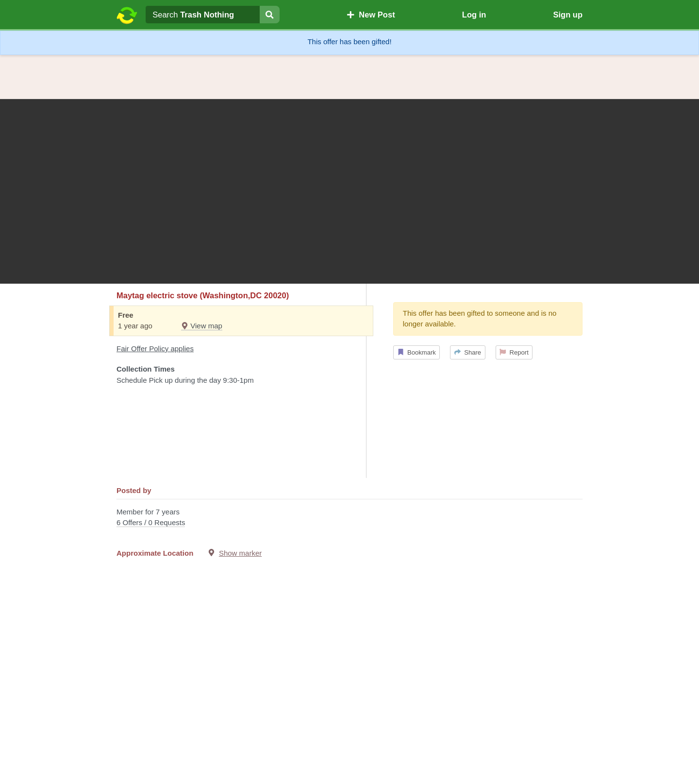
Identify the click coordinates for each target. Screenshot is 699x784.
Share (468, 352)
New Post (371, 15)
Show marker (240, 553)
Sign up (568, 15)
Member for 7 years (349, 518)
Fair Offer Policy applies (155, 349)
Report (514, 352)
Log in (474, 15)
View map (202, 326)
